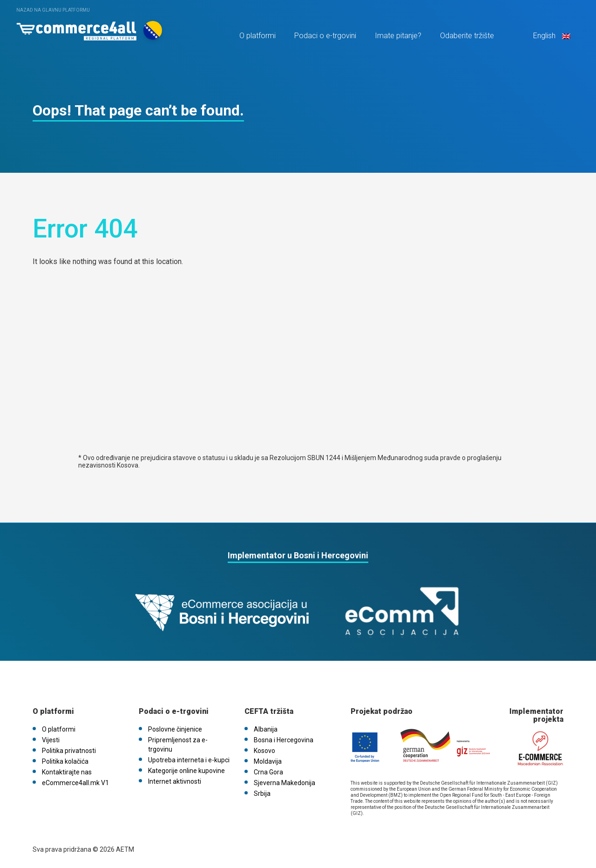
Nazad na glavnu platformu (53, 10)
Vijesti (51, 740)
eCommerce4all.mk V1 (75, 783)
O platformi (257, 36)
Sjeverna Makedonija (284, 783)
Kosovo (264, 751)
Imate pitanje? (398, 36)
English (551, 36)
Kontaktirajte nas (67, 772)
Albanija (266, 729)
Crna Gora (268, 772)
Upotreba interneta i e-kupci (189, 760)
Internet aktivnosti (175, 781)
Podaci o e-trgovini (325, 36)
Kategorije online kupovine (186, 771)
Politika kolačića (65, 761)
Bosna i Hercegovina (284, 740)
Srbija (262, 793)
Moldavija (268, 761)
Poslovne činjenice (175, 729)
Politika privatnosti (69, 751)
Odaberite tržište (467, 36)
